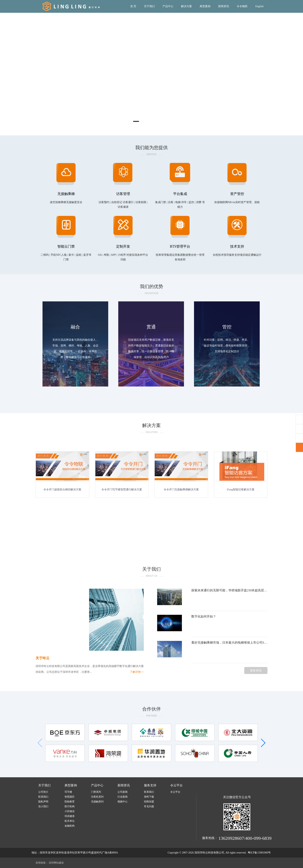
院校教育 (70, 802)
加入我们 (43, 806)
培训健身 (70, 816)
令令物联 (242, 6)
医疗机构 (70, 806)
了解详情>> (137, 672)
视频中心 (123, 802)
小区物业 (70, 811)
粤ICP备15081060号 (259, 853)
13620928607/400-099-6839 (245, 838)
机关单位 (70, 821)
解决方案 (186, 6)
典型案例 (205, 6)
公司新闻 (123, 792)
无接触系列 (97, 802)
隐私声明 (43, 802)
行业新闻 (123, 797)
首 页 (133, 6)
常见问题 (149, 806)
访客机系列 (97, 797)
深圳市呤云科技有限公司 (209, 853)
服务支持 (150, 785)
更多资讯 (256, 670)
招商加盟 (149, 802)
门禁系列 (96, 792)
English (259, 6)
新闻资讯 (224, 6)
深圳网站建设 (56, 863)
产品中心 (168, 6)
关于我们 (149, 6)
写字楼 (68, 792)
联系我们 (43, 797)
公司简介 (43, 792)
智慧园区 (70, 797)
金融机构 (70, 826)
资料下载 (149, 797)
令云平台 (176, 785)
